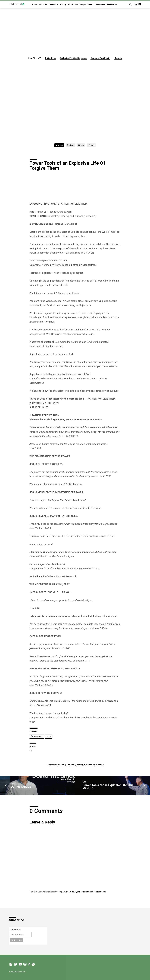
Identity (80, 766)
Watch (56, 146)
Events (91, 5)
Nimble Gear (112, 5)
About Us (43, 5)
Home (35, 5)
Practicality (89, 766)
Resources (100, 5)
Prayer (83, 5)
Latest (84, 58)
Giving (63, 5)
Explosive (71, 766)
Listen (69, 146)
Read (82, 146)
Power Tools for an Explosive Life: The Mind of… (108, 788)
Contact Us (54, 5)
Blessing (62, 766)
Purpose (100, 766)
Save (95, 146)
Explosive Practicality (70, 58)
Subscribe (15, 929)
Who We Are (73, 5)
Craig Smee (50, 58)
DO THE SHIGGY (21, 788)
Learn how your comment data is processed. (86, 893)
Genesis (118, 58)
